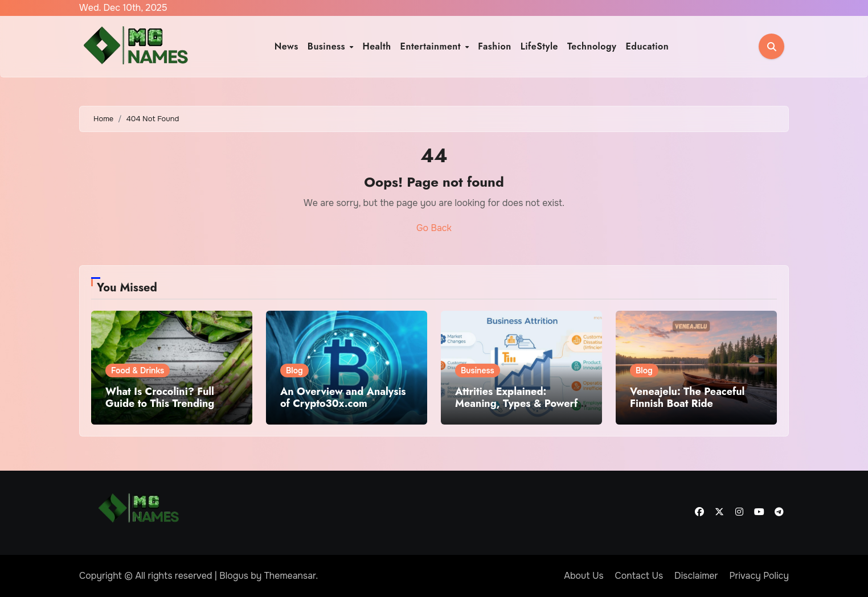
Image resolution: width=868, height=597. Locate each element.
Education (647, 46)
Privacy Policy (759, 576)
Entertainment (432, 46)
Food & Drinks (138, 370)
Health (376, 46)
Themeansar (290, 576)
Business (328, 46)
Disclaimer (696, 576)
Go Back (434, 228)
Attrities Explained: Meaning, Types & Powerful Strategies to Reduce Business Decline (521, 410)
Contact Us (639, 576)
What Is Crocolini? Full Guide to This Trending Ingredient (160, 404)
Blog (294, 370)
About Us (584, 576)
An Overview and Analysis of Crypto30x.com (343, 398)
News (286, 46)
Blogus (234, 576)
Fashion (494, 46)
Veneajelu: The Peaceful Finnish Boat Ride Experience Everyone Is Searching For (687, 410)
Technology (592, 46)
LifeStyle (539, 46)
